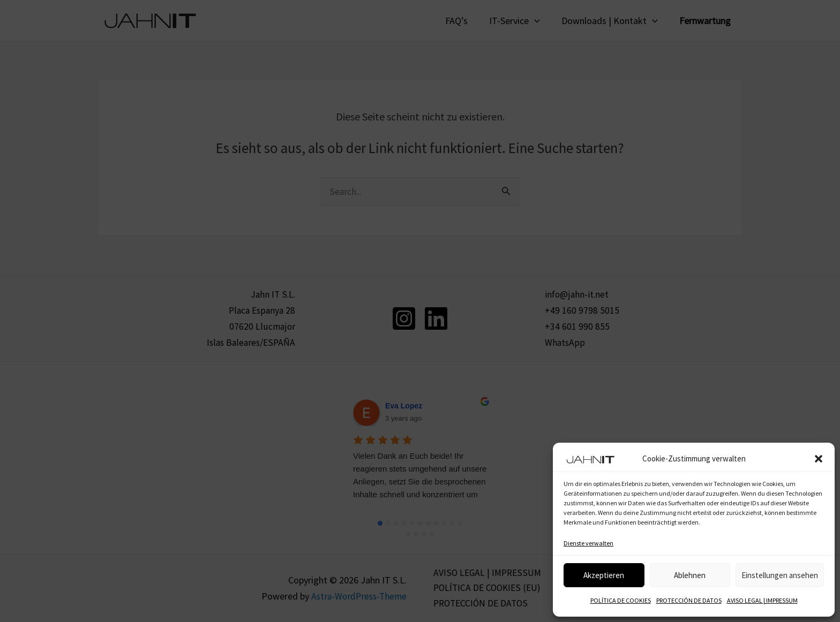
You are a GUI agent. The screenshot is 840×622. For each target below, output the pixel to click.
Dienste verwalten (588, 543)
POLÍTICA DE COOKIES (621, 600)
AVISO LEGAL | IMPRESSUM (762, 600)
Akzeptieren (604, 575)
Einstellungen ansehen (780, 575)
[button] (819, 459)
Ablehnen (690, 575)
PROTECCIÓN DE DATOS (689, 600)
